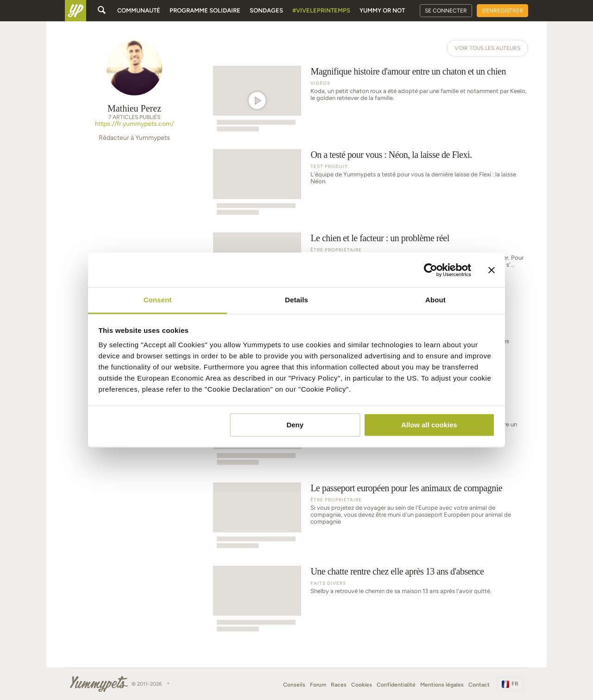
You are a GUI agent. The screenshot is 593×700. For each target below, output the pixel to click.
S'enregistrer (502, 11)
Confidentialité (396, 685)
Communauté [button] (139, 10)
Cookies (362, 685)
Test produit (329, 166)
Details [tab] (296, 300)
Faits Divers (328, 583)
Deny (295, 425)
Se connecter (446, 11)
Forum (318, 685)
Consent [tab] (158, 300)
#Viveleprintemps (321, 10)
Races (339, 685)
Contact (479, 685)
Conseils (294, 685)
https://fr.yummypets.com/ (134, 124)
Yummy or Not (382, 10)
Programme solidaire (205, 10)
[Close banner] (492, 270)
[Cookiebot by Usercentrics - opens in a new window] (431, 270)
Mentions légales (442, 685)
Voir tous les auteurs (487, 48)
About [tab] (435, 300)
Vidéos (320, 83)
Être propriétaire (336, 250)
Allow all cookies (429, 425)
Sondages (266, 10)
